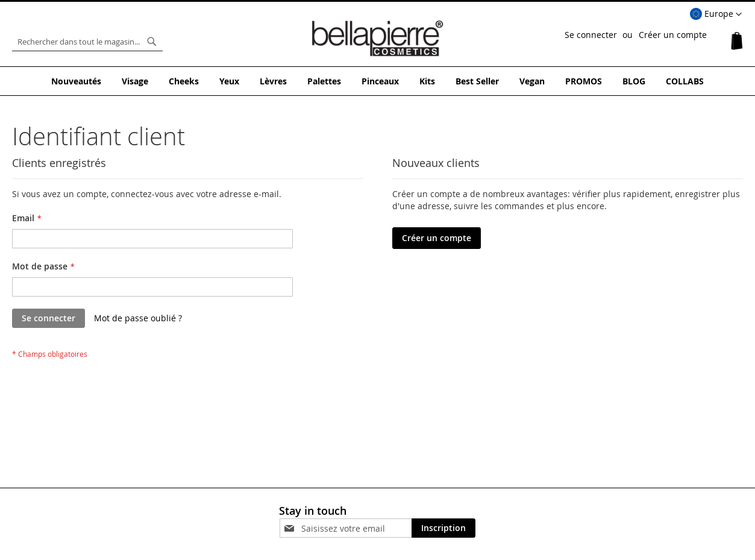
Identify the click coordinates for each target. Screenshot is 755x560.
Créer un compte (673, 35)
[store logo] (378, 39)
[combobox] (87, 42)
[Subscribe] (443, 528)
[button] (716, 14)
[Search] (152, 42)
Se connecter (591, 35)
